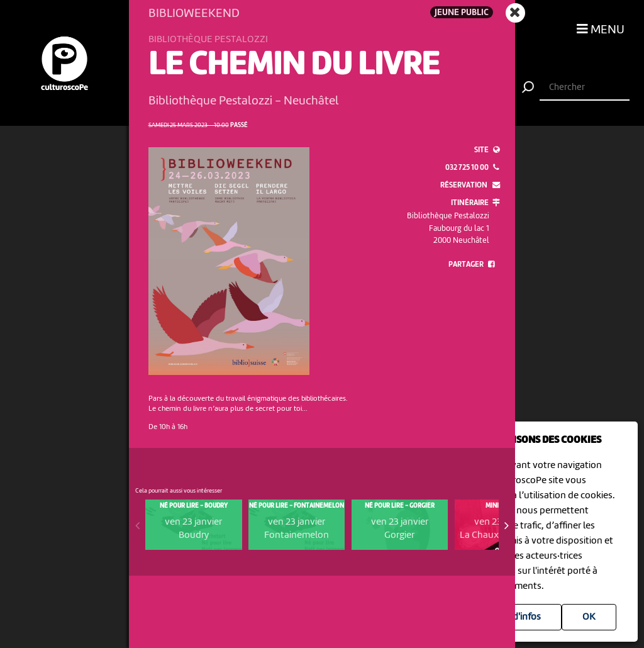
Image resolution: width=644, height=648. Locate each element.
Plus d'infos (517, 617)
